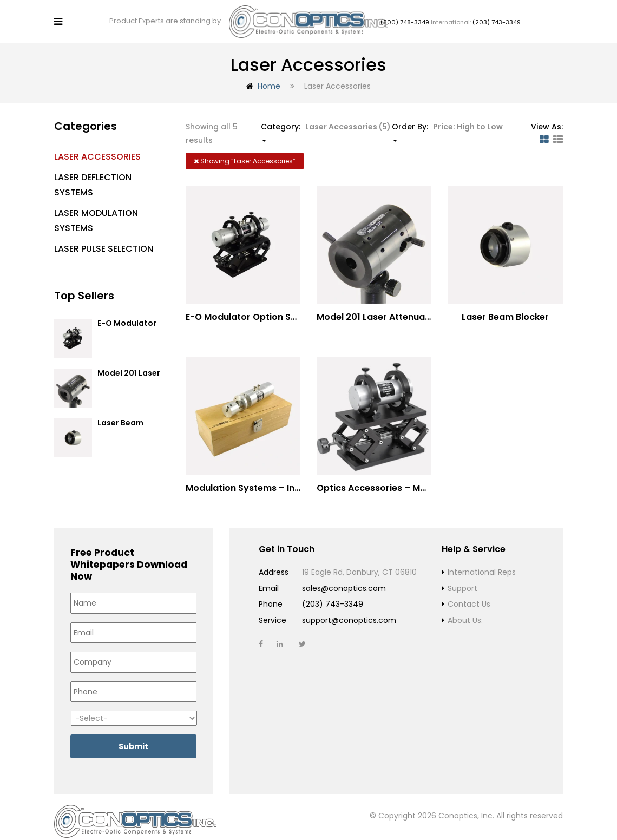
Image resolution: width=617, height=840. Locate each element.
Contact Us (469, 595)
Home (269, 77)
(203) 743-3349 (497, 18)
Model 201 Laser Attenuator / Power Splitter (413, 308)
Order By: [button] (447, 122)
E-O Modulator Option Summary (131, 319)
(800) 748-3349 (405, 18)
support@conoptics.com (349, 611)
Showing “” (245, 152)
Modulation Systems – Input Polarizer (268, 479)
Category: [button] (326, 122)
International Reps (482, 563)
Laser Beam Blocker (120, 419)
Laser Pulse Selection (104, 239)
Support (462, 579)
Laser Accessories (97, 147)
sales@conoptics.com (344, 579)
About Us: (465, 611)
